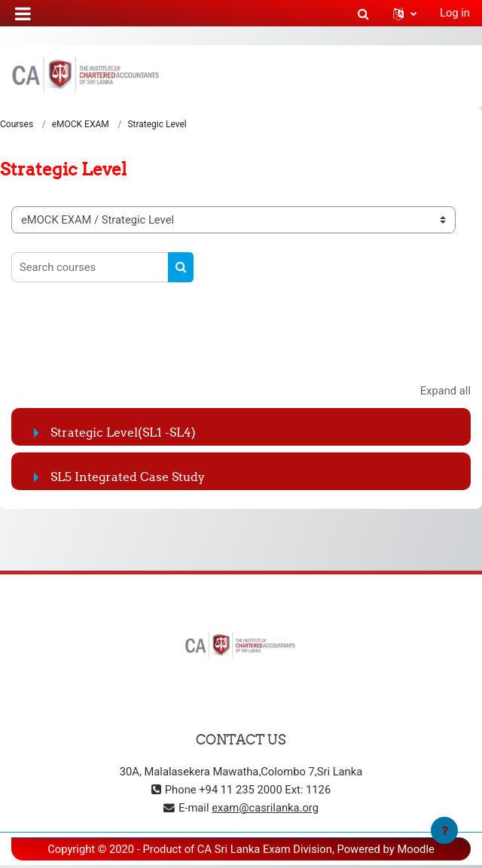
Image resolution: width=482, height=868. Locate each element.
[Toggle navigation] (460, 75)
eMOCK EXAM (81, 124)
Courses (17, 124)
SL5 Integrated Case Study (128, 477)
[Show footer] (444, 830)
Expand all (445, 391)
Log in (455, 13)
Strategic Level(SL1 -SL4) (123, 432)
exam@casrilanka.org (265, 808)
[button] (363, 13)
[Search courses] (90, 267)
